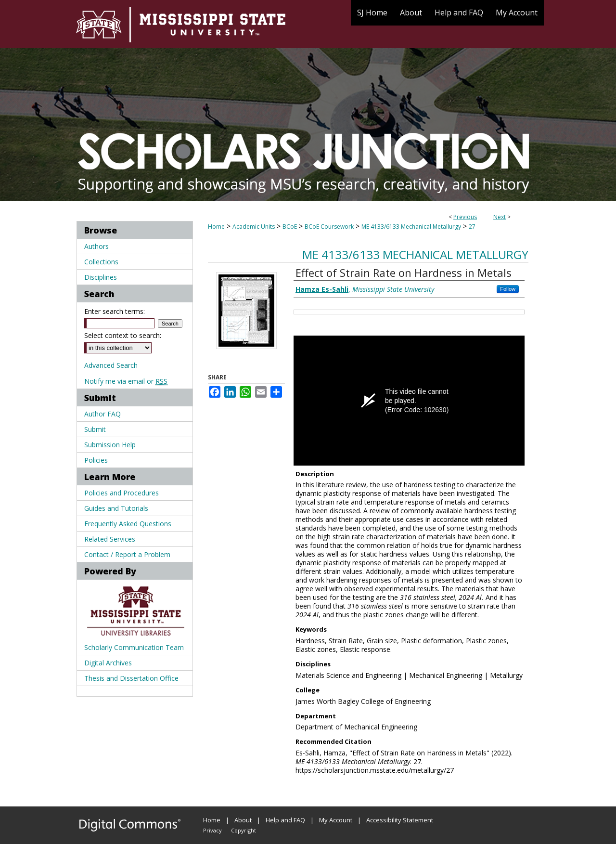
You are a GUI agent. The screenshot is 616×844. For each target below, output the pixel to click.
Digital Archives (108, 663)
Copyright (244, 830)
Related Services (110, 539)
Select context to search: (123, 335)
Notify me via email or (126, 381)
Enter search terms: (115, 311)
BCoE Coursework (329, 227)
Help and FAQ (285, 820)
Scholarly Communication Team (134, 647)
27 (472, 227)
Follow (508, 289)
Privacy (212, 830)
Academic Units (254, 227)
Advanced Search (111, 365)
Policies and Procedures (122, 493)
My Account (336, 820)
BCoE (290, 227)
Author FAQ (103, 414)
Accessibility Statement (400, 820)
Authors (96, 246)
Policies (96, 460)
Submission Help (110, 445)
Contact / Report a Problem (127, 554)
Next (500, 217)
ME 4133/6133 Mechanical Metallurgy (411, 227)
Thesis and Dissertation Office (131, 678)
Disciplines (101, 277)
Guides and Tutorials (116, 508)
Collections (101, 262)
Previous (465, 217)
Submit (95, 429)
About (243, 820)
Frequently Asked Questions (128, 524)
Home (216, 227)
